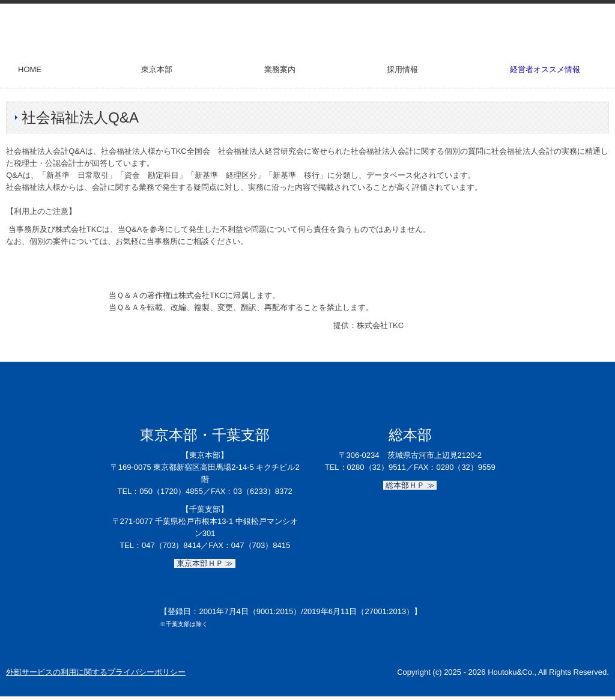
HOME (30, 69)
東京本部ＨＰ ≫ (205, 563)
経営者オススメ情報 (545, 69)
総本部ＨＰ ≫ (410, 485)
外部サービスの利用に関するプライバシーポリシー (96, 672)
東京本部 (157, 69)
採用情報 (402, 69)
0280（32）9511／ (380, 467)
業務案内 (280, 69)
